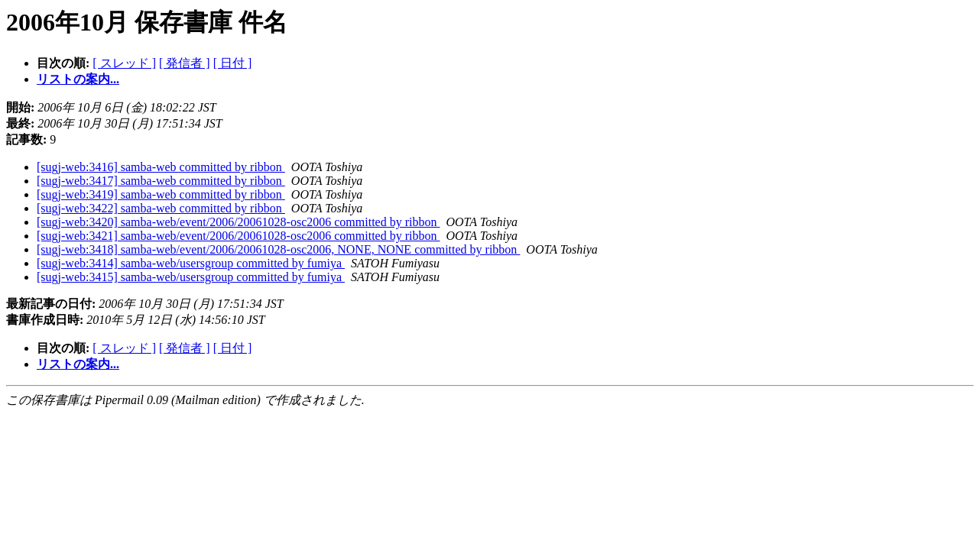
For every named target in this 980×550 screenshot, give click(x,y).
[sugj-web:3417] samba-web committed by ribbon (161, 181)
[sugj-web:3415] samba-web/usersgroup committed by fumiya (191, 277)
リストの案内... (78, 79)
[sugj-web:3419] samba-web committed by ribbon (161, 194)
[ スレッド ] (124, 63)
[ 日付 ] (233, 63)
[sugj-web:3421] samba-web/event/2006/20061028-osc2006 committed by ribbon (238, 236)
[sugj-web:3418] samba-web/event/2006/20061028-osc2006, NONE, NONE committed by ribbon (278, 249)
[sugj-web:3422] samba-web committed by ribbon (161, 208)
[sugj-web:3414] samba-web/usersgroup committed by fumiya (191, 263)
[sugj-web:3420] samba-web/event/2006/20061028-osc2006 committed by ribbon (238, 222)
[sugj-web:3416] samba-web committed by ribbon (161, 167)
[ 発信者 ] (185, 63)
